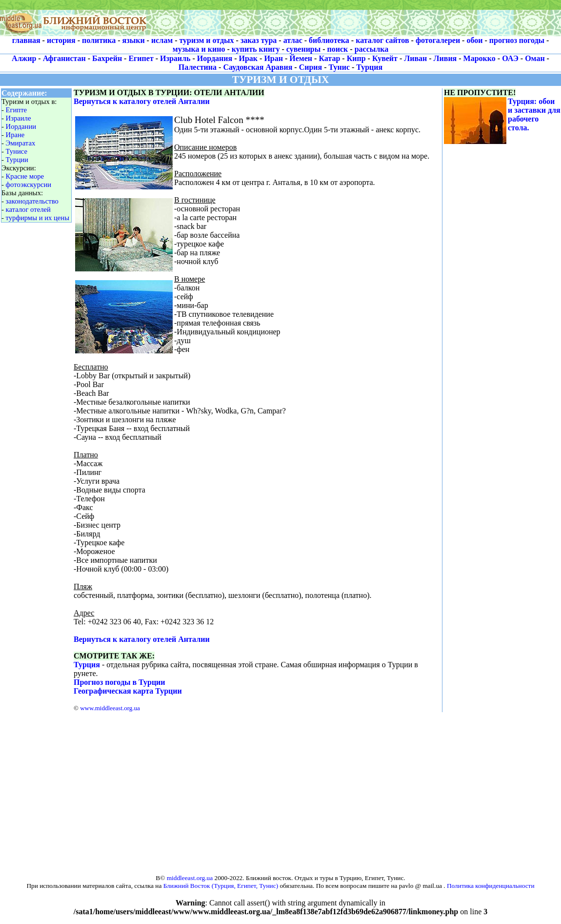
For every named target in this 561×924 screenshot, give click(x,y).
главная (26, 40)
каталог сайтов (382, 40)
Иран (273, 58)
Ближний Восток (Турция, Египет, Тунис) (221, 886)
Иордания (215, 58)
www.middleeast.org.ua (110, 708)
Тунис (339, 67)
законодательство (32, 201)
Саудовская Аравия (258, 67)
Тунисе (17, 151)
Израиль (175, 58)
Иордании (21, 126)
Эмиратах (21, 143)
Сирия (311, 67)
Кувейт (385, 58)
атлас (293, 40)
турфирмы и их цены (38, 218)
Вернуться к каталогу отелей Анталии (142, 101)
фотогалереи (438, 40)
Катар (329, 58)
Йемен (301, 58)
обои (474, 40)
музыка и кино (199, 49)
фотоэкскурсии (29, 185)
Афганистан (64, 58)
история (61, 40)
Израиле (19, 118)
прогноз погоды (517, 40)
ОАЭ (510, 58)
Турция (369, 67)
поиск (338, 49)
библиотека (329, 40)
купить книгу (256, 49)
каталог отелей (28, 209)
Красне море (25, 176)
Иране (15, 135)
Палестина (198, 67)
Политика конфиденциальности (491, 886)
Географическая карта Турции (128, 691)
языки (134, 40)
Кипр (356, 58)
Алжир (24, 58)
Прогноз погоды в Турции (120, 682)
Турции (17, 160)
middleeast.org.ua (190, 878)
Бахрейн (107, 58)
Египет (141, 58)
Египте (17, 110)
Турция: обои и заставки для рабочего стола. (534, 114)
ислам (162, 40)
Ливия (445, 58)
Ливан (415, 58)
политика (99, 40)
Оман (535, 58)
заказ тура (259, 40)
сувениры (303, 49)
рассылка (372, 49)
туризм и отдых (206, 40)
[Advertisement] (280, 788)
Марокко (480, 58)
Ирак (249, 58)
